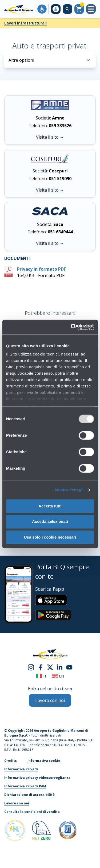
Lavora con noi (17, 803)
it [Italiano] (41, 676)
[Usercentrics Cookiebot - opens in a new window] (71, 327)
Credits (11, 761)
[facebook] (41, 667)
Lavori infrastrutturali (25, 23)
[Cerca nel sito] (67, 9)
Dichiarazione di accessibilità (29, 795)
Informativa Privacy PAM (25, 786)
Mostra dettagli (69, 490)
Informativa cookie (44, 761)
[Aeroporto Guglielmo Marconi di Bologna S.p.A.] (19, 9)
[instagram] (31, 667)
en (58, 676)
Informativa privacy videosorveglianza (37, 778)
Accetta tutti (50, 506)
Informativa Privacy (21, 769)
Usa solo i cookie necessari (50, 537)
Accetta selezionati (50, 522)
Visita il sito (50, 137)
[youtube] (69, 667)
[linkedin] (60, 667)
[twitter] (50, 667)
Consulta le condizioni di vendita (32, 812)
